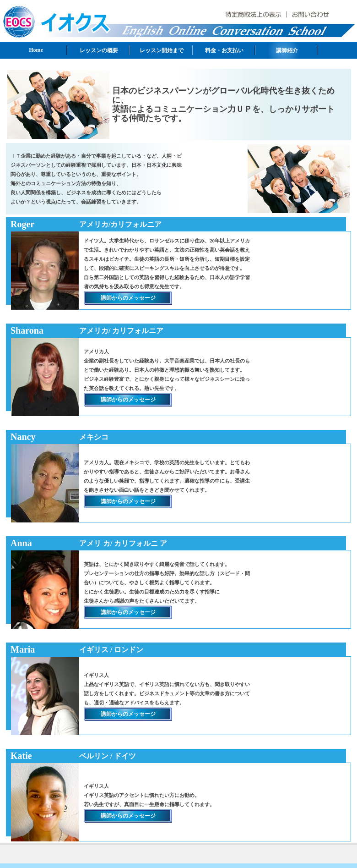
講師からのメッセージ (128, 298)
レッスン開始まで (162, 50)
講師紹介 (287, 50)
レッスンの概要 (99, 50)
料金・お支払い (224, 50)
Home (36, 50)
